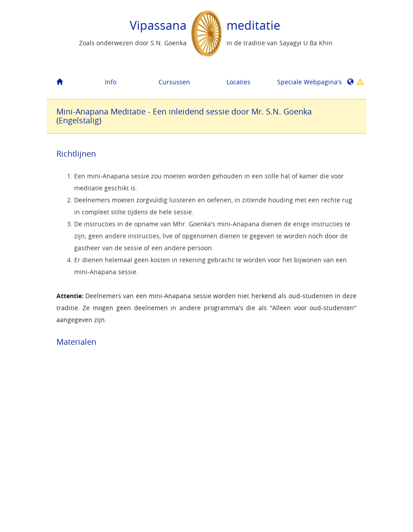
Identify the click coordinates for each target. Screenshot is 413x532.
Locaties (238, 82)
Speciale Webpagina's (306, 82)
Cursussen (174, 82)
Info (111, 82)
